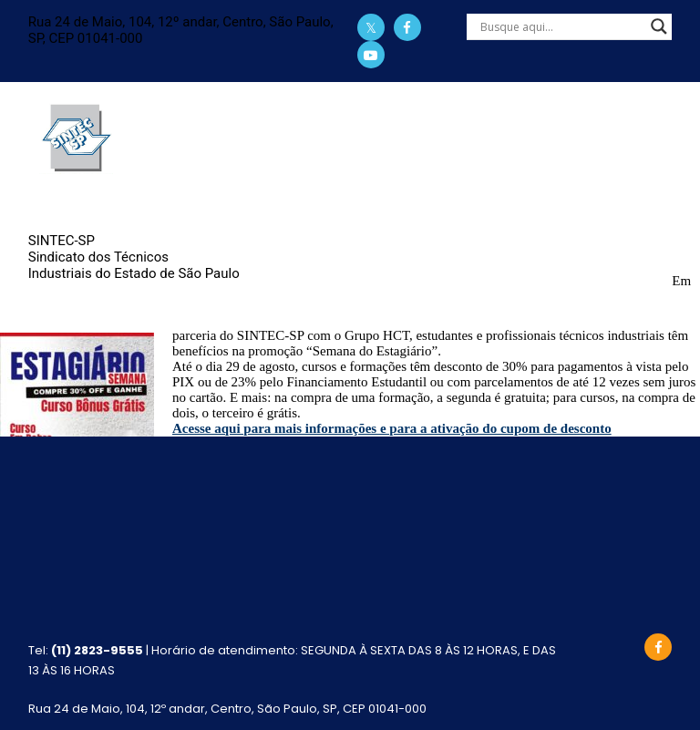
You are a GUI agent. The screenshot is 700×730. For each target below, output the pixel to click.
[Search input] (561, 26)
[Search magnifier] (659, 26)
